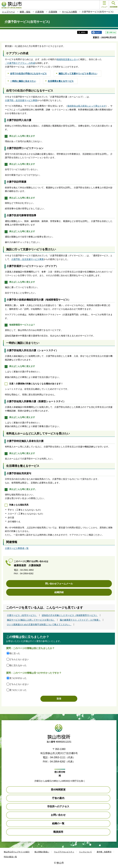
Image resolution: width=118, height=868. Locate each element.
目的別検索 (114, 5)
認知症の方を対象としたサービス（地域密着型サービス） (70, 615)
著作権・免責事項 (104, 852)
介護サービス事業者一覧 (17, 548)
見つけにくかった (18, 690)
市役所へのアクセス (58, 806)
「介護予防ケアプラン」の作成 (20, 63)
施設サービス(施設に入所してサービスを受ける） (31, 620)
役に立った (15, 653)
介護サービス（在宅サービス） (22, 615)
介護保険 (39, 12)
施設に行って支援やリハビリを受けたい (78, 74)
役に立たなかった (18, 665)
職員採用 (58, 832)
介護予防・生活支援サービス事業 (21, 100)
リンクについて (85, 852)
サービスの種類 (69, 12)
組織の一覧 (58, 823)
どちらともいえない (19, 659)
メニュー (104, 4)
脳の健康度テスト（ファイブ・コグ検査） (80, 620)
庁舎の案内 (58, 798)
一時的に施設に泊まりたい (23, 81)
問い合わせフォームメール (59, 584)
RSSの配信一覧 (10, 857)
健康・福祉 (25, 12)
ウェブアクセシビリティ (64, 852)
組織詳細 (59, 592)
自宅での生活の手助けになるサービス (28, 74)
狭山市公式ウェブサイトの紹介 (17, 852)
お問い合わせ (58, 815)
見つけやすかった (18, 678)
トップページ (8, 12)
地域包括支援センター (67, 59)
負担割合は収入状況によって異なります (87, 106)
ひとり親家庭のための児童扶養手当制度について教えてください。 (39, 624)
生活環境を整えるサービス (61, 81)
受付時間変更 (58, 790)
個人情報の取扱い (42, 852)
